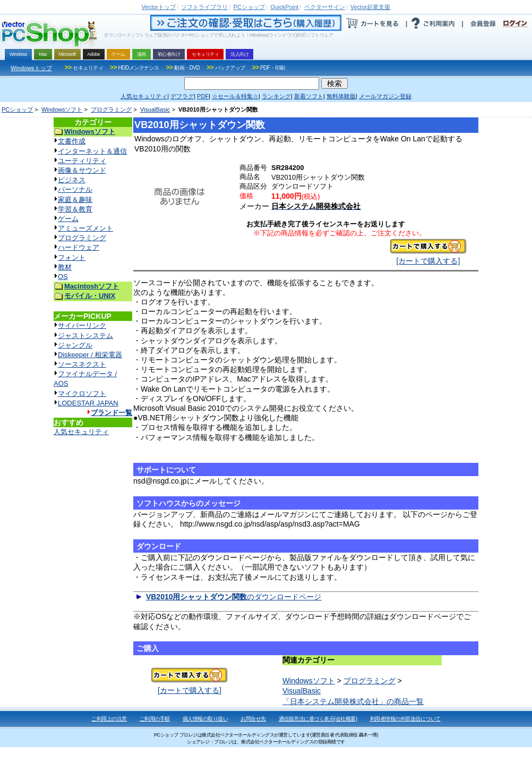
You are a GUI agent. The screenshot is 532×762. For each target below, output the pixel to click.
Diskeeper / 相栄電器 (90, 355)
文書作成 (72, 141)
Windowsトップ (31, 68)
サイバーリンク (82, 325)
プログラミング (111, 109)
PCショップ (17, 109)
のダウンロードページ (234, 597)
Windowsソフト (62, 109)
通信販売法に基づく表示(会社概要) (318, 719)
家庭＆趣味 (75, 200)
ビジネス (72, 180)
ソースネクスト (82, 364)
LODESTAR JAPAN (88, 403)
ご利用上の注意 (109, 719)
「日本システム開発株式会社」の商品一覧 (353, 701)
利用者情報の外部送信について (405, 719)
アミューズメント (85, 228)
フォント (72, 257)
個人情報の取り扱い (205, 719)
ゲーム (68, 219)
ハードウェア (79, 247)
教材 (65, 267)
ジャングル (75, 345)
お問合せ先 (253, 719)
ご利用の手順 (155, 719)
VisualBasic (155, 109)
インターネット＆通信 (92, 151)
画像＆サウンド (82, 170)
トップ (159, 7)
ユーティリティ (82, 161)
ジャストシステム (85, 336)
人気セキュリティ (81, 432)
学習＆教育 (75, 209)
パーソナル (75, 189)
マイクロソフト (82, 393)
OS (63, 277)
